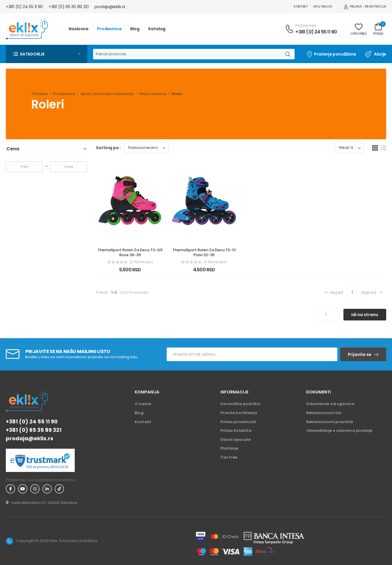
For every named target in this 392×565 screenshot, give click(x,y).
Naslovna (79, 29)
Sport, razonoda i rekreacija (107, 94)
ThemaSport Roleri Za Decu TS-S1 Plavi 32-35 (205, 252)
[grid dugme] (375, 148)
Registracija (376, 6)
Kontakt (301, 6)
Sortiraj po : (108, 148)
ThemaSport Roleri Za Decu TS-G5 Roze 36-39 (130, 252)
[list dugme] (383, 148)
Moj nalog (323, 6)
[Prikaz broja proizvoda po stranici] (349, 148)
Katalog (157, 29)
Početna (40, 94)
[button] (47, 54)
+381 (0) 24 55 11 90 (24, 7)
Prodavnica (109, 29)
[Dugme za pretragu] (287, 54)
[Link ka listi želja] (359, 29)
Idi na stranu (365, 315)
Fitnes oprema (153, 94)
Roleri (177, 94)
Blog (135, 29)
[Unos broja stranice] (326, 315)
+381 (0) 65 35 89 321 (69, 7)
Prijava (353, 6)
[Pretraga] (186, 54)
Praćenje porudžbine (331, 54)
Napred (372, 292)
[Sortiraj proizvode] (146, 148)
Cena (13, 149)
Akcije (375, 54)
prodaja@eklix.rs (110, 7)
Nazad (334, 292)
